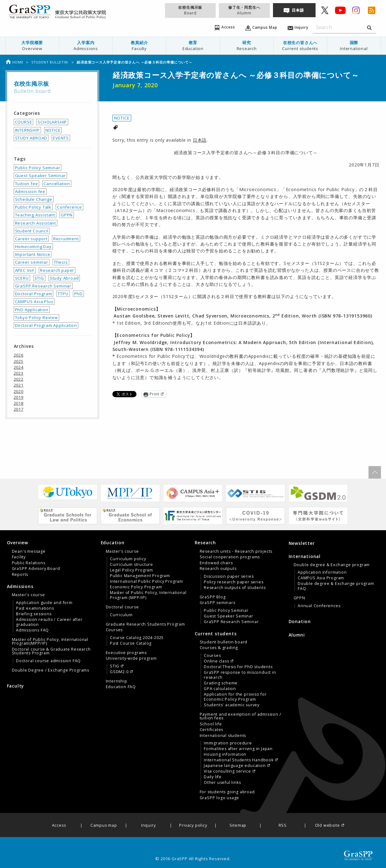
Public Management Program (140, 576)
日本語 (298, 10)
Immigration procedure (228, 743)
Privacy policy (193, 826)
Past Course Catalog (131, 643)
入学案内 (86, 46)
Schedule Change (34, 199)
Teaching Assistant (35, 215)
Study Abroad (64, 278)
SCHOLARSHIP (52, 122)
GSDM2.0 (119, 672)
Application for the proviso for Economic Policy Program (235, 697)
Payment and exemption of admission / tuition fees (241, 716)
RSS (283, 826)
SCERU (22, 278)
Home (14, 62)
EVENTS (61, 138)
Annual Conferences (319, 606)
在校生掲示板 (190, 10)
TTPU (63, 294)
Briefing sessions (34, 614)
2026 (19, 355)
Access (59, 826)
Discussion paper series (229, 576)
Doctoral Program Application (46, 325)
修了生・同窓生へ (244, 10)
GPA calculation (220, 689)
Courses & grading (219, 648)
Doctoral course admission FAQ (48, 661)
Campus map (104, 826)
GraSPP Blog (213, 597)
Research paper (57, 270)
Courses (114, 630)
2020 (19, 391)
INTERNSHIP (27, 130)
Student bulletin (50, 62)
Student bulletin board (224, 642)
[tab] (52, 558)
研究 (247, 46)
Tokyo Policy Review (36, 317)
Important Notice (33, 254)
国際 (354, 46)
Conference (69, 207)
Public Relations (29, 563)
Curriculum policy (128, 559)
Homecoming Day (33, 246)
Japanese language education (235, 766)
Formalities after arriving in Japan (238, 749)
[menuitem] (32, 46)
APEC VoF (25, 270)
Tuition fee (27, 184)
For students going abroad (227, 792)
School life (211, 724)
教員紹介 (139, 46)
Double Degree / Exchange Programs (51, 670)
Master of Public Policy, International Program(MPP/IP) (50, 642)
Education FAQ (121, 687)
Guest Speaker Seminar (41, 175)
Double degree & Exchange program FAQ (336, 586)
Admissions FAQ (32, 630)
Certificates (212, 730)
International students (223, 736)
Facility (19, 557)
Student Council (32, 231)
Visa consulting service (227, 771)
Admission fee (30, 191)
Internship (117, 681)
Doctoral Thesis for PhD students (238, 667)
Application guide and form (44, 603)
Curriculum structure (131, 565)
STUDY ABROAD (31, 138)
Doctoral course (122, 607)
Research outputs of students (235, 588)
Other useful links (222, 783)
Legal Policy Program (131, 570)
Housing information (225, 754)
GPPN (67, 215)
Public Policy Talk (33, 207)
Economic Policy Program (136, 587)
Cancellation (57, 184)
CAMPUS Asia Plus (34, 302)
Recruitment (66, 239)
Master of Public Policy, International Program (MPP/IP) (148, 595)
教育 (193, 46)
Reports (20, 575)
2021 (19, 385)
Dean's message (29, 551)
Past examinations (35, 608)
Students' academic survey (232, 705)
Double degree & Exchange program (332, 565)
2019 (19, 397)
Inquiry (149, 826)
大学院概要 (32, 46)
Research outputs (218, 569)
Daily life (213, 777)
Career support (31, 239)
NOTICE (122, 118)
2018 (19, 403)
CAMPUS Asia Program (321, 578)
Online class (216, 661)
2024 (19, 367)
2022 (19, 379)
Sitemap (238, 826)
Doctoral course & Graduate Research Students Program (51, 651)
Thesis (61, 262)
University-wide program (131, 658)
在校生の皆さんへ (300, 46)
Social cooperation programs (230, 557)
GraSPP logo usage (220, 798)
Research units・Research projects (236, 551)
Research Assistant (36, 223)
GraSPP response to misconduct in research (240, 675)
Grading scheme (221, 683)
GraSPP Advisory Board (36, 569)
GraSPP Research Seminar (43, 286)
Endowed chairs (216, 563)
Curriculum (121, 615)
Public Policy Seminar (38, 168)
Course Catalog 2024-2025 (137, 638)
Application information (322, 572)
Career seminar (32, 262)
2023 (19, 373)
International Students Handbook (239, 760)
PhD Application (32, 310)
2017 (19, 409)
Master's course (28, 595)
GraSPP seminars (218, 603)
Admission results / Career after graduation (49, 622)
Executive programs (126, 653)
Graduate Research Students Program (145, 624)
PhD (78, 294)
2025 (19, 361)
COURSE (24, 122)
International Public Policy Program (147, 581)
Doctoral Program (34, 294)
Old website (327, 826)
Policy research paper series (234, 582)
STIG (39, 278)
